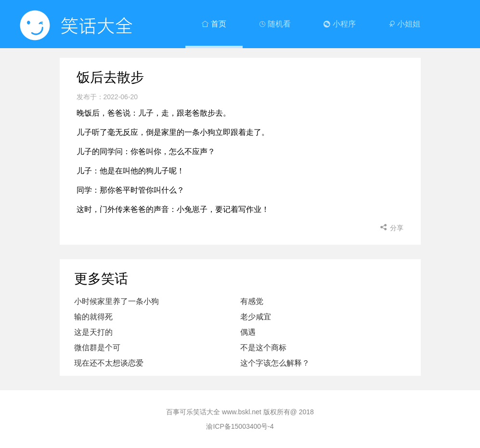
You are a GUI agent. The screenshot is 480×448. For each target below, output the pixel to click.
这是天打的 (93, 332)
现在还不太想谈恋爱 (109, 363)
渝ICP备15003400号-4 (240, 426)
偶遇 (248, 332)
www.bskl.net (242, 412)
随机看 (275, 24)
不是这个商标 (263, 348)
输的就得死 (93, 317)
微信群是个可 (97, 348)
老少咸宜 (256, 317)
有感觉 (252, 301)
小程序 (339, 24)
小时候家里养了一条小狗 (117, 301)
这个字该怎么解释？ (275, 363)
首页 (214, 24)
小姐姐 (404, 24)
